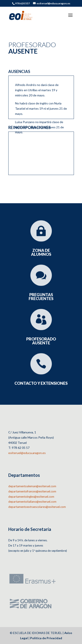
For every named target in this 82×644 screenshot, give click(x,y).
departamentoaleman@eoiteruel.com (32, 486)
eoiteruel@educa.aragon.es (27, 453)
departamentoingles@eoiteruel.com (31, 497)
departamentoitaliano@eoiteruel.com (32, 502)
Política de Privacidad (46, 638)
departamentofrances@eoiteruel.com (32, 491)
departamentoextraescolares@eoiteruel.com (37, 507)
